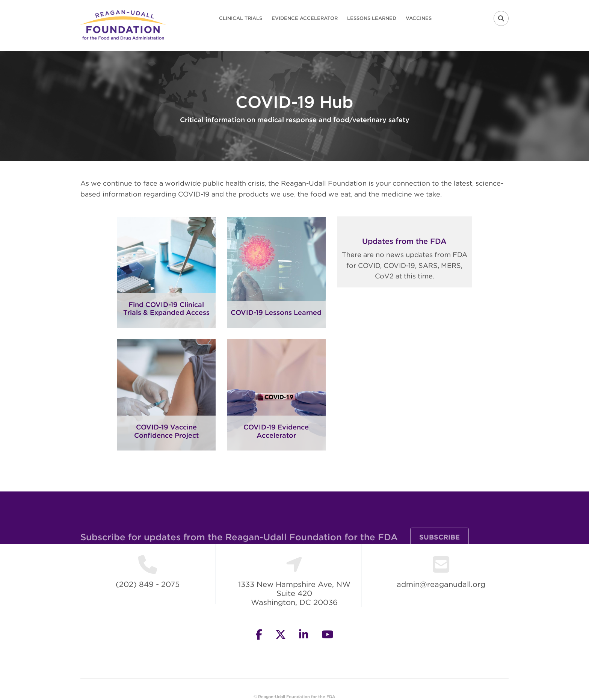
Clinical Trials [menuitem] (241, 18)
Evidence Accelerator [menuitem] (305, 18)
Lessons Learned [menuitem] (372, 18)
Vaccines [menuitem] (419, 18)
